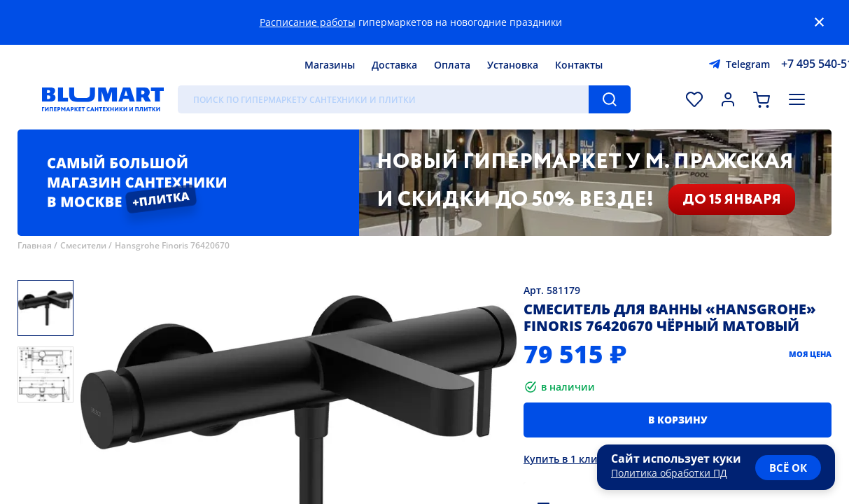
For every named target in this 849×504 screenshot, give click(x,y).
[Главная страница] (103, 99)
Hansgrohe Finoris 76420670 (172, 245)
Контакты (579, 65)
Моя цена (810, 354)
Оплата (452, 65)
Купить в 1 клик (563, 459)
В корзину (678, 420)
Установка (513, 65)
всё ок (788, 468)
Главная (35, 245)
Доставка (394, 65)
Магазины (330, 65)
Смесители (83, 245)
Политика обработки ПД (669, 473)
